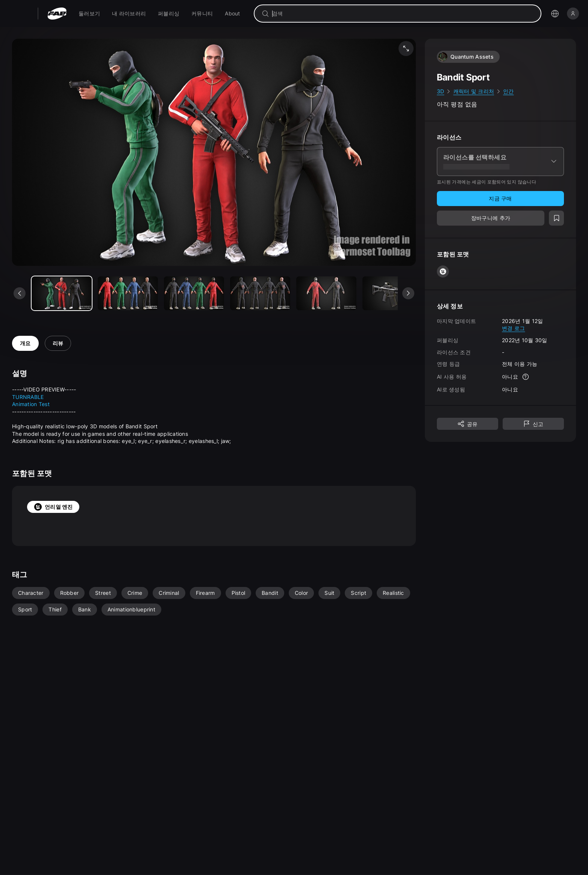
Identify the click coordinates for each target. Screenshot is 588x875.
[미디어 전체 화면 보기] (406, 49)
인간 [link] (508, 91)
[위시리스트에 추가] (556, 218)
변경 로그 (513, 328)
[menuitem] (89, 14)
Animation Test (31, 404)
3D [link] (441, 91)
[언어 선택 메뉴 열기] (555, 14)
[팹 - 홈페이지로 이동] (57, 14)
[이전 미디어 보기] (20, 293)
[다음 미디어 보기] (408, 293)
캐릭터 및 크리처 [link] (474, 91)
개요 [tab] (25, 343)
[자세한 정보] (526, 377)
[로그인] (573, 14)
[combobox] (403, 14)
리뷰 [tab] (58, 343)
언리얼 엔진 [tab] (53, 507)
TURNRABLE (28, 397)
